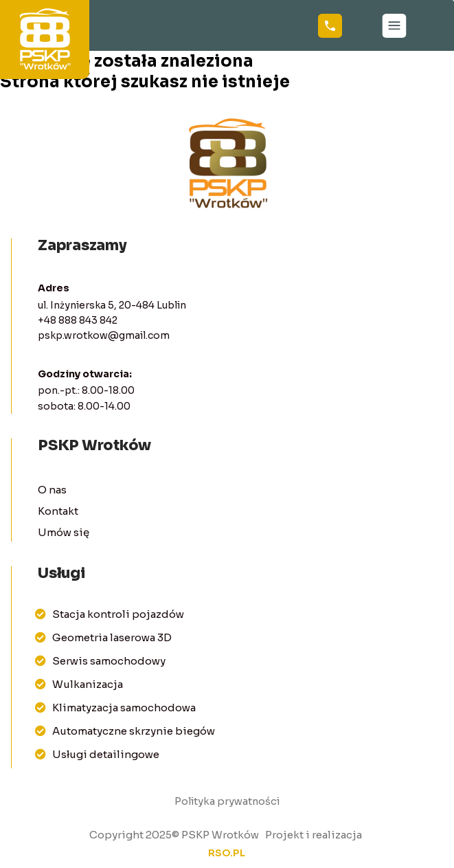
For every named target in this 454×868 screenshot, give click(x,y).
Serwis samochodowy (100, 661)
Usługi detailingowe (97, 754)
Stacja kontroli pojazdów (110, 614)
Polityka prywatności (227, 801)
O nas (52, 490)
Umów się (64, 532)
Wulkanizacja (79, 684)
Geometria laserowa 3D (103, 637)
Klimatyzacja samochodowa (115, 708)
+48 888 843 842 (78, 320)
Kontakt (58, 511)
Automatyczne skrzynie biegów (125, 731)
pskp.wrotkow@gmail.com (104, 335)
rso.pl (227, 853)
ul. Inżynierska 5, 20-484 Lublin (112, 305)
